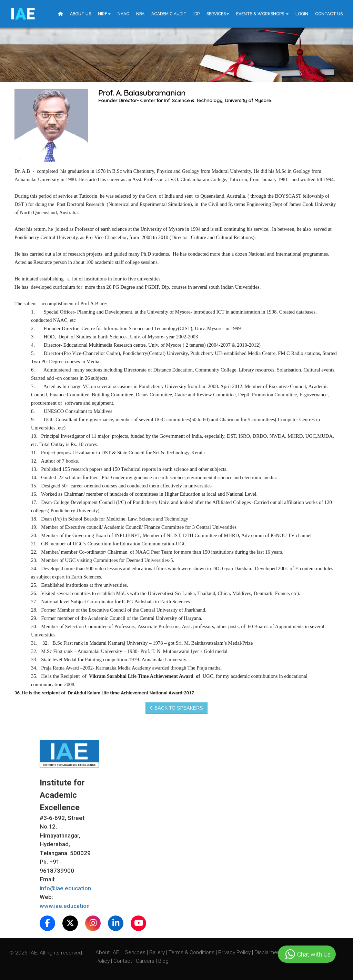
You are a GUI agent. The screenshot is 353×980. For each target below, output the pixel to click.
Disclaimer (267, 952)
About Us (80, 14)
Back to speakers (176, 708)
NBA (140, 14)
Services (218, 14)
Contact (123, 961)
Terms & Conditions (192, 952)
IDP (196, 14)
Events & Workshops (262, 14)
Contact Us (329, 14)
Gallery (158, 952)
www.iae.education (65, 906)
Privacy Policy (234, 952)
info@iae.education (65, 888)
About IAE (108, 952)
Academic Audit (169, 14)
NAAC (123, 14)
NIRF (104, 14)
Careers (146, 961)
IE (23, 14)
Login (302, 14)
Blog (163, 961)
